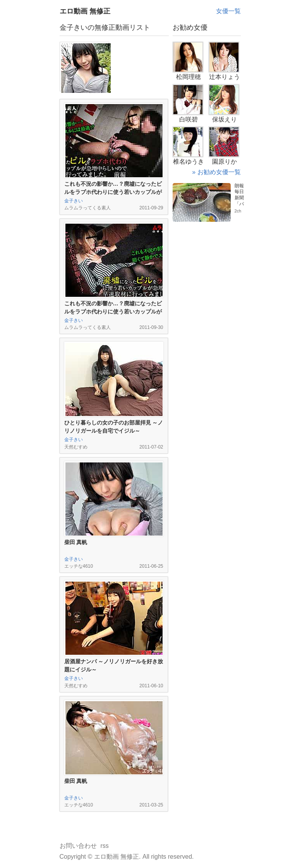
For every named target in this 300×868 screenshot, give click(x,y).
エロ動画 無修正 (85, 11)
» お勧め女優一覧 (216, 172)
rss (105, 846)
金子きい (74, 201)
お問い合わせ (78, 846)
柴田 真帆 (76, 542)
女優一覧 (228, 11)
